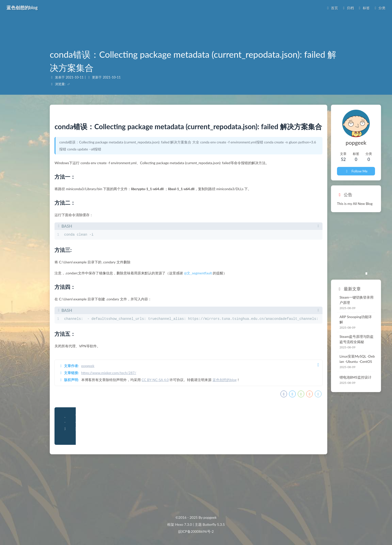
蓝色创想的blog (230, 416)
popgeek (93, 402)
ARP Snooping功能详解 (296, 306)
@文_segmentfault (203, 309)
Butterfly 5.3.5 (214, 524)
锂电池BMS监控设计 (294, 361)
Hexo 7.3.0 (184, 524)
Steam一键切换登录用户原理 (301, 289)
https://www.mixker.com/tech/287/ (114, 409)
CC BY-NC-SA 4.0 (160, 416)
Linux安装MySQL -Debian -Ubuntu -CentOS (306, 343)
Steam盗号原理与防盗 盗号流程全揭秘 (306, 323)
